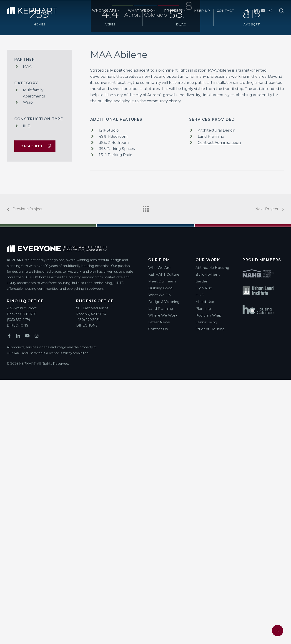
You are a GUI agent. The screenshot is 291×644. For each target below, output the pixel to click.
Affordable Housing (212, 532)
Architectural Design (217, 395)
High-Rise (204, 552)
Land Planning (211, 401)
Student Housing (210, 593)
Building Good (160, 552)
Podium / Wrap (208, 580)
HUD (200, 559)
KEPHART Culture (164, 539)
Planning (203, 573)
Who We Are (159, 532)
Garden (202, 545)
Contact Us (158, 593)
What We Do (159, 559)
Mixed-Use (205, 566)
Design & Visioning (164, 566)
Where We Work (163, 580)
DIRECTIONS (18, 590)
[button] (35, 410)
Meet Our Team (162, 545)
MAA (27, 331)
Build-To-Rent (208, 539)
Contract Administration (219, 407)
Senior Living (206, 586)
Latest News (159, 586)
